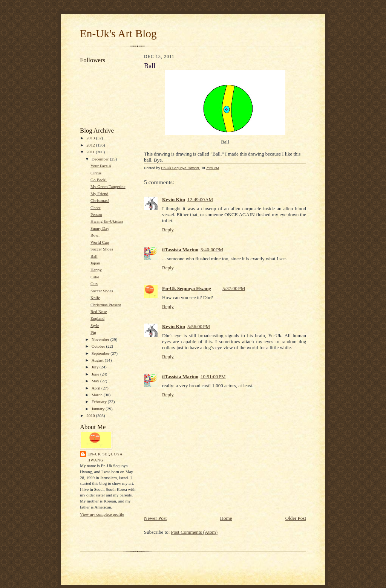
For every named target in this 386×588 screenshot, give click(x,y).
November (101, 339)
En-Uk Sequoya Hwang (105, 457)
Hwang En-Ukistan (107, 221)
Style (95, 325)
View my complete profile (102, 514)
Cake (95, 277)
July (96, 367)
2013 (91, 138)
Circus (96, 173)
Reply (168, 230)
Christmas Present (106, 305)
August (98, 360)
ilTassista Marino (180, 250)
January (99, 409)
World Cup (100, 242)
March (98, 395)
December (101, 159)
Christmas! (100, 200)
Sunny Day (100, 228)
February (100, 402)
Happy (96, 270)
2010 (91, 415)
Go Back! (99, 180)
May (96, 381)
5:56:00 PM (199, 326)
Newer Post (155, 518)
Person (96, 214)
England (97, 318)
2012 (91, 145)
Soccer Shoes (102, 249)
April (96, 388)
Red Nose (99, 312)
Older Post (296, 518)
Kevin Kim (174, 199)
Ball (94, 256)
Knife (95, 298)
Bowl (95, 235)
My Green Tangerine (108, 186)
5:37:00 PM (234, 288)
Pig (93, 332)
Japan (95, 263)
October (99, 346)
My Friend (99, 194)
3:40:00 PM (212, 250)
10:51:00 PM (213, 376)
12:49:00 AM (200, 199)
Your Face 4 (101, 166)
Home (226, 518)
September (101, 353)
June (96, 374)
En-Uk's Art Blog (118, 34)
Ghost (96, 208)
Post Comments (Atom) (195, 532)
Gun (94, 284)
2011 (91, 152)
